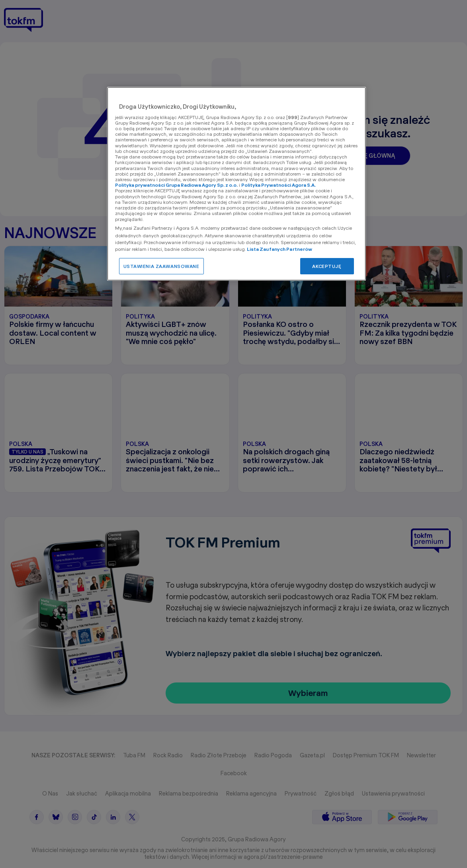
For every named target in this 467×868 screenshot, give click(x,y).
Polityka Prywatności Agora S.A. (278, 185)
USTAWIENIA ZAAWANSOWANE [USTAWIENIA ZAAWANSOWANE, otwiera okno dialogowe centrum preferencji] (161, 266)
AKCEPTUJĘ (327, 266)
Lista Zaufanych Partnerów (280, 249)
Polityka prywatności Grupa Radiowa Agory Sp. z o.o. (176, 185)
